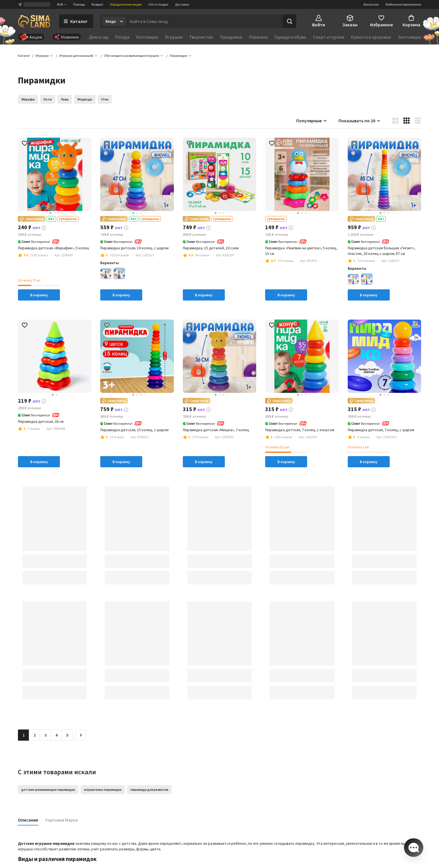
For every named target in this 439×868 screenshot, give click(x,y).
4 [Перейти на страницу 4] (56, 736)
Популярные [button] (312, 121)
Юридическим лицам (126, 4)
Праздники (231, 37)
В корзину (39, 295)
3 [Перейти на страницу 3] (45, 736)
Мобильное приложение (403, 4)
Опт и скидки (158, 4)
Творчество (201, 37)
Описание (28, 820)
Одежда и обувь (290, 37)
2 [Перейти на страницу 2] (35, 736)
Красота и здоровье (371, 37)
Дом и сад (99, 37)
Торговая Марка (61, 820)
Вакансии (371, 4)
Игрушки (174, 37)
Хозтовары (147, 37)
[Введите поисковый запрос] (204, 21)
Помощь (79, 4)
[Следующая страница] (81, 736)
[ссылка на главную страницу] (34, 21)
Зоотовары (409, 37)
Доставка (182, 4)
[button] (178, 56)
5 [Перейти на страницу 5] (67, 736)
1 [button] (24, 736)
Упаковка (258, 37)
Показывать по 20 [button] (360, 121)
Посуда (122, 37)
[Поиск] (289, 21)
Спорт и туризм (329, 37)
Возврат (97, 4)
